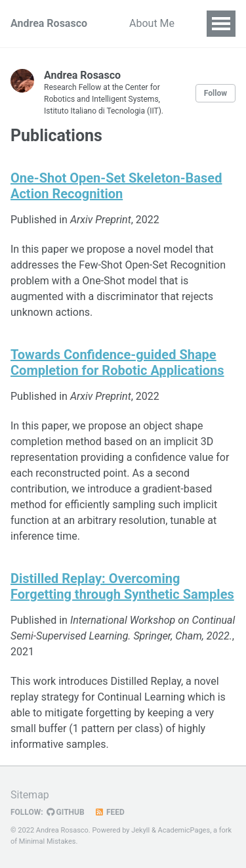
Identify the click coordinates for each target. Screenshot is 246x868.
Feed (110, 812)
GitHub (66, 812)
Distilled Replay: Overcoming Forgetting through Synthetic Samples (122, 586)
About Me (152, 23)
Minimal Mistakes (48, 841)
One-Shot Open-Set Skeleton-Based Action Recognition (116, 186)
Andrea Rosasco (49, 23)
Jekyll (140, 830)
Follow (215, 93)
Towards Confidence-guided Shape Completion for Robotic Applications (117, 362)
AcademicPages (184, 830)
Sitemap (30, 795)
